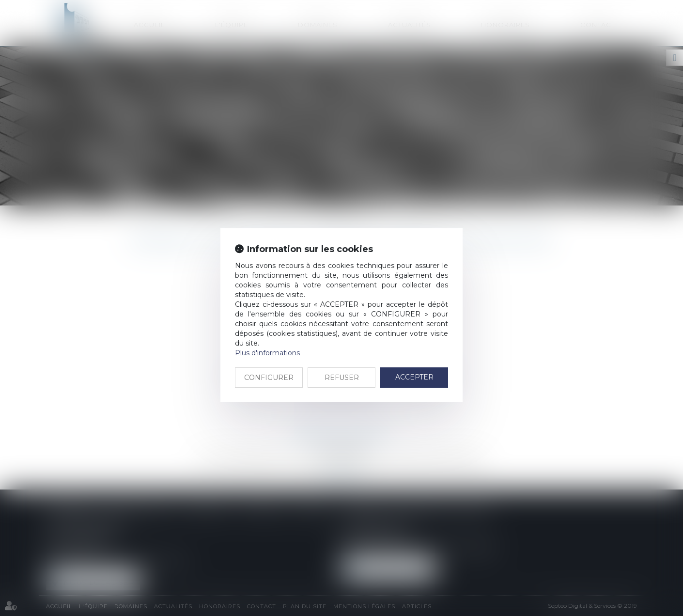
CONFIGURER (269, 378)
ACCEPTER (414, 377)
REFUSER (342, 378)
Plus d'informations (267, 353)
